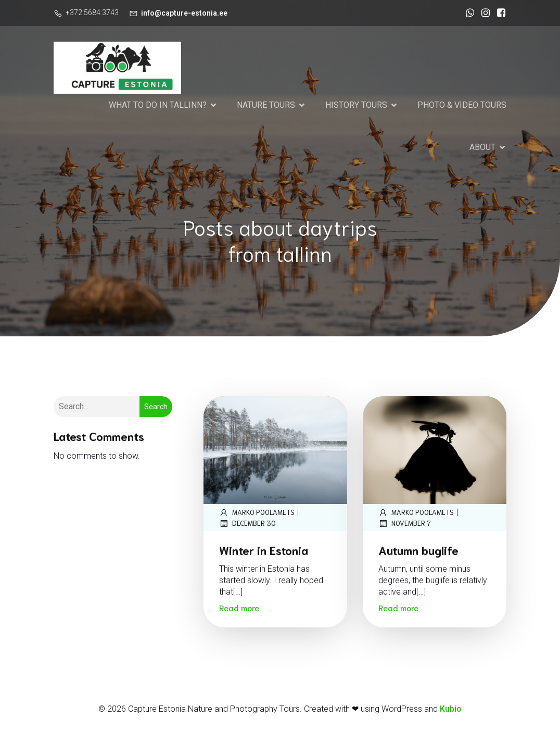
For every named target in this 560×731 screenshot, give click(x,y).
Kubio (451, 709)
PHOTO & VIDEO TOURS (462, 105)
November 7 (405, 523)
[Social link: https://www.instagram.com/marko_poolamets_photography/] (483, 13)
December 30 (247, 523)
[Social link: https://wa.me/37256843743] (467, 13)
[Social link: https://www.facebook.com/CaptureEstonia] (499, 13)
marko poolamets (257, 512)
